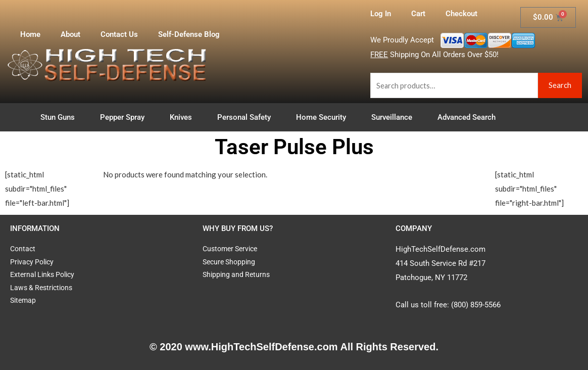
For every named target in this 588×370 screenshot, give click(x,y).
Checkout (461, 14)
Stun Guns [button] (60, 117)
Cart (418, 14)
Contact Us (119, 34)
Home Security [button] (324, 117)
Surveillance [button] (394, 117)
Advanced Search (467, 117)
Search (560, 85)
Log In (381, 14)
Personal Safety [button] (247, 117)
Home (30, 34)
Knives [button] (183, 117)
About (70, 34)
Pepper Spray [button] (125, 117)
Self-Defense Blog (189, 34)
